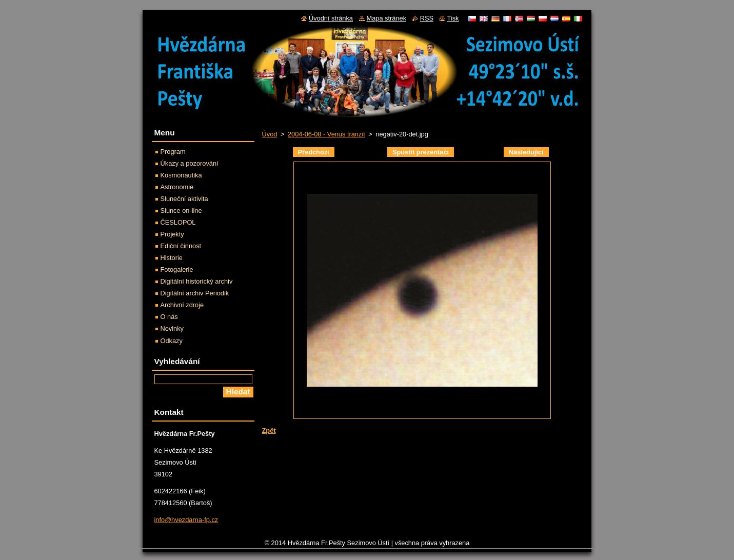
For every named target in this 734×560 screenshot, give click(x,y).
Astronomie (177, 187)
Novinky (172, 328)
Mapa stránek (387, 18)
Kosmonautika (181, 175)
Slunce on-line (181, 211)
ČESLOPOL (178, 222)
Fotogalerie (177, 269)
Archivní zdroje (182, 305)
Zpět (269, 431)
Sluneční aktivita (184, 199)
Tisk (453, 18)
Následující (526, 152)
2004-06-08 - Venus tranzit (326, 134)
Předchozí (314, 152)
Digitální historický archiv (197, 281)
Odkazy (172, 341)
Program (173, 152)
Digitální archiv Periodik (195, 293)
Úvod (270, 134)
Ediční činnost (181, 246)
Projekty (172, 234)
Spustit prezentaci (421, 152)
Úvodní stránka (331, 18)
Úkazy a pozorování (190, 163)
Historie (172, 258)
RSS (427, 18)
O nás (169, 317)
